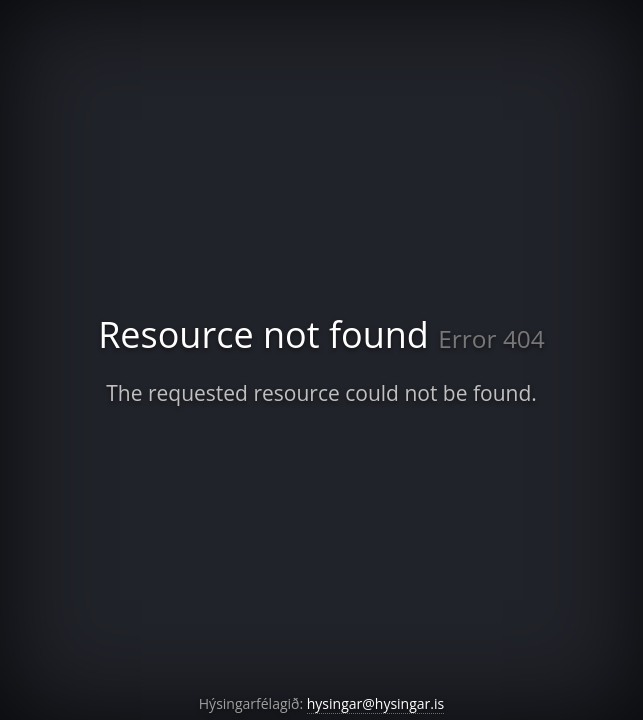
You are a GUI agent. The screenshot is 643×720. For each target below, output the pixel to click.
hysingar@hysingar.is (375, 703)
